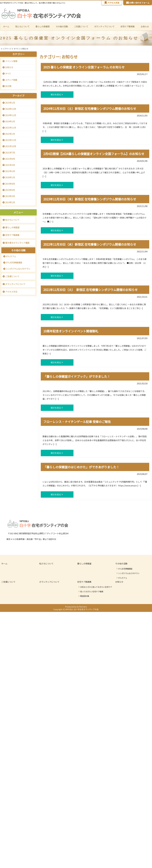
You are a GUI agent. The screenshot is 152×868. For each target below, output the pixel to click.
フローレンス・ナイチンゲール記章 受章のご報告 (77, 422)
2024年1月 (10, 121)
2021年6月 (10, 159)
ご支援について (81, 27)
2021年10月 (11, 146)
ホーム (6, 27)
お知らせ (145, 27)
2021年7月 (10, 153)
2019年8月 (10, 184)
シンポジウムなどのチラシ (18, 269)
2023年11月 (11, 128)
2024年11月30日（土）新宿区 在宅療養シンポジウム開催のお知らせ (90, 109)
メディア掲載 (11, 80)
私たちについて (22, 27)
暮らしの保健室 (43, 27)
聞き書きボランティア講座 (17, 243)
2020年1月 (10, 178)
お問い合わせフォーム (138, 3)
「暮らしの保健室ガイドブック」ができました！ (77, 376)
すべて (8, 74)
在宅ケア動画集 (12, 235)
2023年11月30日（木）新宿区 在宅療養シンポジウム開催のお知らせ (90, 199)
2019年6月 (10, 190)
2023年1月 (10, 134)
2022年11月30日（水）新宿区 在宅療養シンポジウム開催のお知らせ (90, 245)
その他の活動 (121, 564)
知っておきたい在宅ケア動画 (92, 592)
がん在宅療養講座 (14, 263)
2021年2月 (10, 165)
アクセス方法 (112, 3)
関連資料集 (85, 596)
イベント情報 (11, 61)
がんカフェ (11, 256)
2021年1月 (10, 171)
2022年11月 (11, 140)
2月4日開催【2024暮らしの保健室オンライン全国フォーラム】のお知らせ (94, 154)
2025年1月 (10, 103)
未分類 (8, 86)
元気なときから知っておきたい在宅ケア (96, 587)
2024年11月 (11, 115)
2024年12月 (11, 109)
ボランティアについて (104, 27)
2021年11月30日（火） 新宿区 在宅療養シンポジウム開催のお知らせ (91, 290)
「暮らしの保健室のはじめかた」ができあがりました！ (81, 467)
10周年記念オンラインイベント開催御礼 (71, 331)
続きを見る (50, 95)
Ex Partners (82, 607)
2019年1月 (10, 203)
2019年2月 (10, 196)
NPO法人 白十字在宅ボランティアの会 (83, 610)
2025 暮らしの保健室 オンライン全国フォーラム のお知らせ (84, 67)
